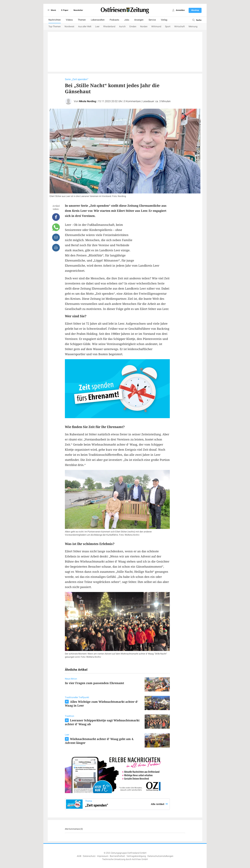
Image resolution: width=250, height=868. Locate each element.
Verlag (164, 20)
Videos (69, 20)
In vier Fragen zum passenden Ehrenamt (94, 683)
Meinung (193, 27)
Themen (82, 20)
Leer (97, 27)
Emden (133, 27)
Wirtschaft (180, 27)
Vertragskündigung (136, 856)
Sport (168, 27)
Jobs (127, 20)
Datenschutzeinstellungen (160, 856)
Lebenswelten (98, 20)
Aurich (122, 27)
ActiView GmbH (140, 859)
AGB (79, 856)
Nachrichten (55, 20)
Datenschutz (89, 856)
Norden (144, 27)
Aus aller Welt (85, 27)
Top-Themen (55, 27)
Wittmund (156, 27)
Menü (51, 10)
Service (152, 20)
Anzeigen (139, 20)
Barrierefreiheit (117, 856)
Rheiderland (109, 27)
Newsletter (78, 10)
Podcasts (114, 20)
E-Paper (65, 10)
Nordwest (69, 27)
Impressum (103, 856)
